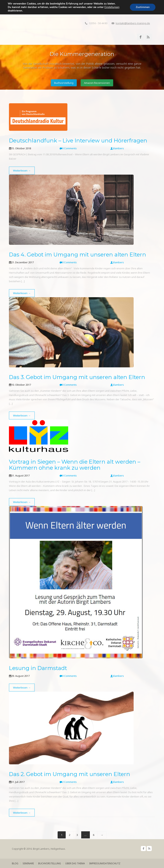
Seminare (28, 863)
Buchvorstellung (64, 83)
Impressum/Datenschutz (105, 863)
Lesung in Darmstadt (38, 668)
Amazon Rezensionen (97, 83)
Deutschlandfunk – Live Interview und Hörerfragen (78, 141)
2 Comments (68, 782)
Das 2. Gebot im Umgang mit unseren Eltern (70, 774)
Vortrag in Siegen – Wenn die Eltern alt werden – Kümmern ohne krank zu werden (75, 465)
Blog (15, 863)
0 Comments (68, 148)
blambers (117, 148)
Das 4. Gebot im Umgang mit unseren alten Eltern (78, 255)
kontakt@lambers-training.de (133, 23)
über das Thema (75, 863)
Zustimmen (143, 7)
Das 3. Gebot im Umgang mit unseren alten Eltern (77, 377)
